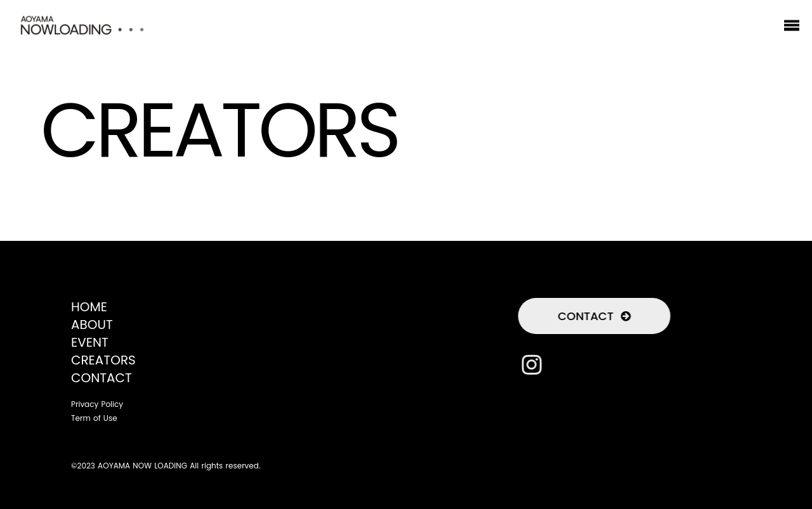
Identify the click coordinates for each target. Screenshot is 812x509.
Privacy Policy (97, 404)
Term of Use (94, 418)
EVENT (90, 342)
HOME (89, 307)
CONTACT (101, 378)
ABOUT (92, 325)
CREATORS (103, 360)
